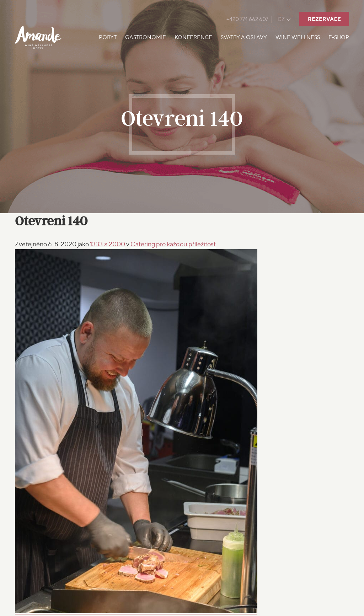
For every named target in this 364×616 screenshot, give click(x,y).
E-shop (339, 37)
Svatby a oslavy (244, 37)
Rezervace (324, 19)
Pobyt (108, 37)
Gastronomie (146, 37)
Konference (193, 37)
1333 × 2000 (108, 244)
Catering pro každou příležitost (173, 244)
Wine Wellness (298, 37)
